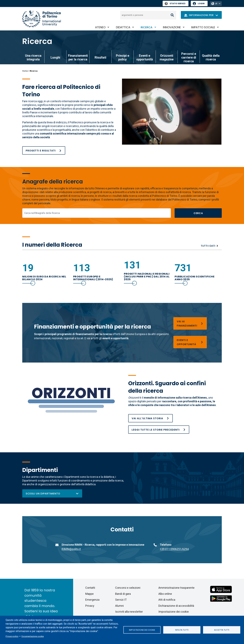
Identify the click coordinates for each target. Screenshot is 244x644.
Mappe (89, 594)
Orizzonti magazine (167, 57)
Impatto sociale (203, 27)
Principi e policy (123, 57)
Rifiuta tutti (182, 630)
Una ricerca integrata (33, 57)
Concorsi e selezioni (128, 588)
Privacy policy (12, 636)
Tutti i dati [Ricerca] (208, 246)
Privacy (90, 606)
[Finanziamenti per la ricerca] (190, 323)
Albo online (165, 594)
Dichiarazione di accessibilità (176, 606)
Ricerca (147, 27)
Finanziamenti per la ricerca (78, 57)
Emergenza (92, 600)
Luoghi (55, 57)
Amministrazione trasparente (176, 588)
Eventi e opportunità (145, 57)
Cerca (198, 213)
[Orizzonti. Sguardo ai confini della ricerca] (159, 430)
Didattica (123, 27)
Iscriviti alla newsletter (129, 612)
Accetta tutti (222, 630)
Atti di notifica (167, 600)
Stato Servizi (175, 3)
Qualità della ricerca (211, 57)
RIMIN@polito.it (71, 549)
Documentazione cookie (33, 636)
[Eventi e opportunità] (190, 342)
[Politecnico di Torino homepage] (42, 19)
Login (201, 3)
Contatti (90, 588)
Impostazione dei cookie (142, 630)
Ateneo (100, 27)
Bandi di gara (123, 594)
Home (25, 71)
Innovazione (172, 27)
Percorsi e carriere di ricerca (189, 57)
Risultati (100, 57)
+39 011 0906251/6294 (174, 549)
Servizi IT (121, 600)
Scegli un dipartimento (52, 494)
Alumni (119, 606)
